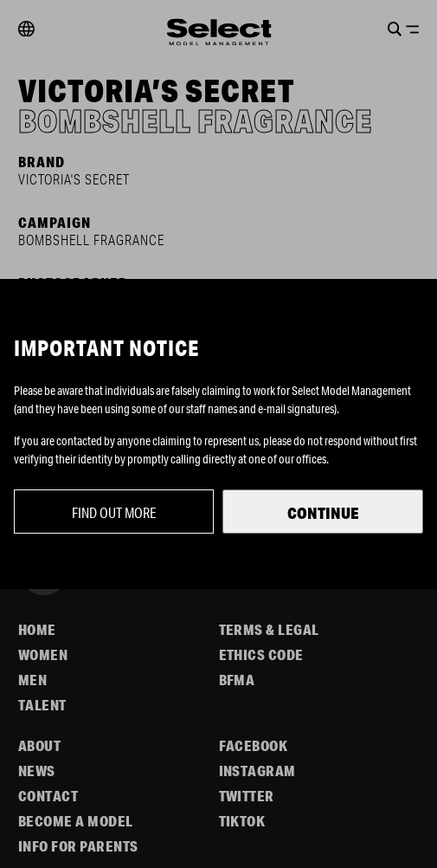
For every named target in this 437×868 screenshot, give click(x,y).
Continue (323, 513)
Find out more (114, 512)
